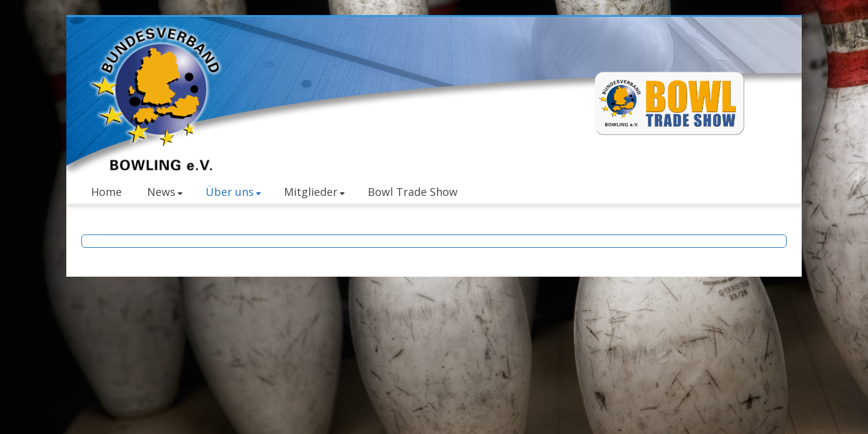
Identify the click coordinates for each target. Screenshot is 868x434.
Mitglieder (314, 192)
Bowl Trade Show (413, 192)
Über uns (233, 192)
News (165, 192)
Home (106, 192)
